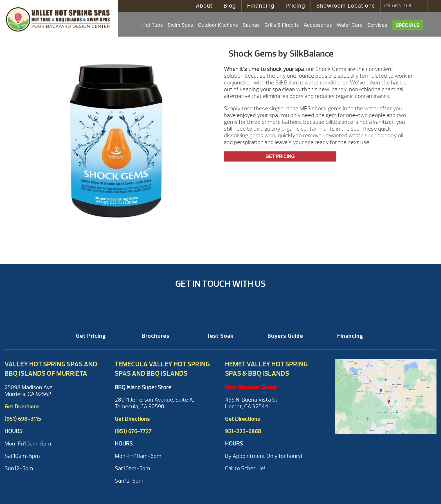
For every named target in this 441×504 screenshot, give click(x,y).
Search (421, 6)
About (204, 6)
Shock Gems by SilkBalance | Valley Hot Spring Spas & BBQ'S (59, 18)
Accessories (318, 25)
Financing (261, 6)
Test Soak (220, 336)
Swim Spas (180, 25)
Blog (230, 6)
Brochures (156, 336)
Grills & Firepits (282, 25)
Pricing (295, 6)
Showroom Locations (346, 6)
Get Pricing (280, 156)
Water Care (349, 25)
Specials (408, 25)
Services (377, 25)
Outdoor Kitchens (218, 25)
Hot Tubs (152, 25)
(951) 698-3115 (398, 6)
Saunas (251, 25)
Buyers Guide (285, 336)
